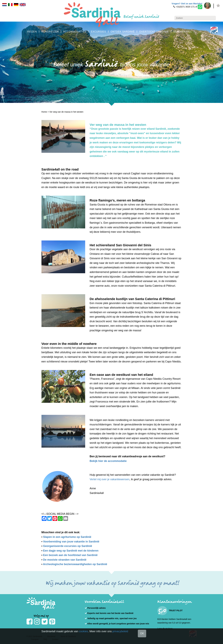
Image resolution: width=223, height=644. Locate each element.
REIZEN (32, 32)
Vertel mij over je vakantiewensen (110, 479)
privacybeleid (120, 631)
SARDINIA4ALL (183, 32)
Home (44, 112)
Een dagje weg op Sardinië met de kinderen (71, 551)
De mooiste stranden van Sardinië (65, 560)
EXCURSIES (98, 32)
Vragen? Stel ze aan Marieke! (187, 3)
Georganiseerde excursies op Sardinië (68, 546)
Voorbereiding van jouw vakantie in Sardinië (71, 542)
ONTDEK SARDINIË (123, 32)
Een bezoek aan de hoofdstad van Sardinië (70, 555)
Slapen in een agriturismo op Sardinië (67, 537)
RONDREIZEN (50, 32)
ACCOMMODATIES (75, 32)
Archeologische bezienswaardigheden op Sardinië (75, 564)
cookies (83, 631)
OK (142, 633)
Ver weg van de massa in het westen (66, 112)
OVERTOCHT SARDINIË (154, 32)
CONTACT (111, 38)
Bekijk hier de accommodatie (108, 461)
